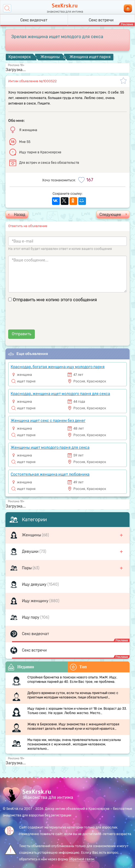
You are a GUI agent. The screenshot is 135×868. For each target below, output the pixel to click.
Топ (78, 667)
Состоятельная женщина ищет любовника (50, 474)
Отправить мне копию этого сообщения (55, 300)
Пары (27, 568)
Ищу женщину (36, 601)
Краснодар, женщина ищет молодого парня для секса (60, 394)
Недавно (21, 667)
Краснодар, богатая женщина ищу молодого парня (58, 367)
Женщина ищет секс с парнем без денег (48, 421)
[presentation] (50, 319)
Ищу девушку (35, 584)
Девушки (31, 552)
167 (90, 180)
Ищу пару (31, 617)
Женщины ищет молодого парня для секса (50, 448)
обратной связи (82, 859)
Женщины (32, 535)
